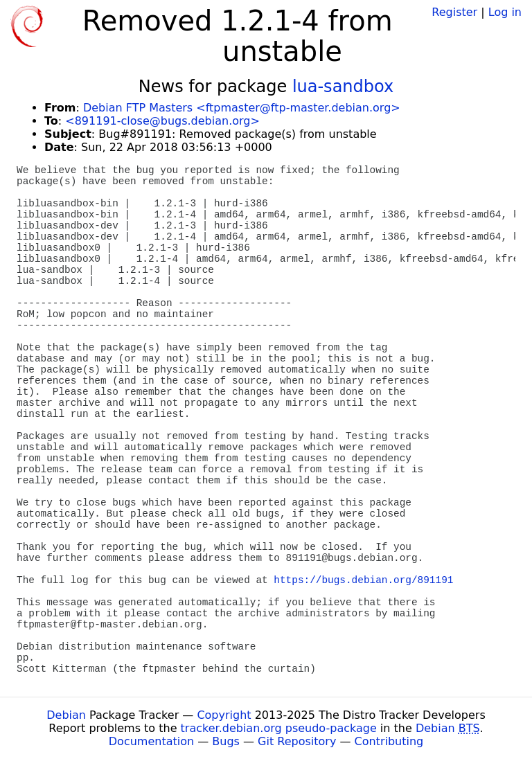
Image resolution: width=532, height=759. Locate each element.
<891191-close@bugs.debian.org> (162, 121)
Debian (66, 715)
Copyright (224, 715)
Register (454, 12)
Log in (505, 12)
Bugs (226, 741)
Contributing (389, 741)
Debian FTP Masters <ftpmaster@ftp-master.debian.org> (242, 108)
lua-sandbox (343, 87)
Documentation (151, 741)
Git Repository (297, 741)
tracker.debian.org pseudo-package (279, 728)
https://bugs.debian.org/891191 (363, 580)
